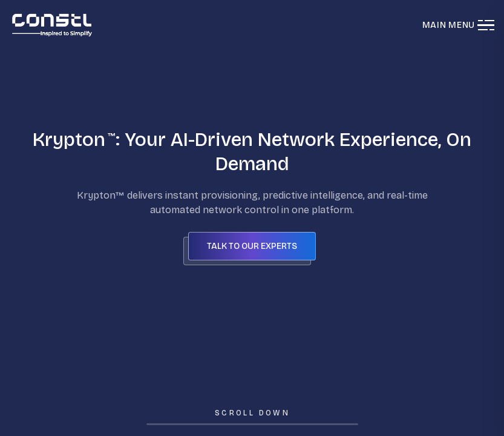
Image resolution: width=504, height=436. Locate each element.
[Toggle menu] (485, 25)
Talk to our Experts (252, 246)
